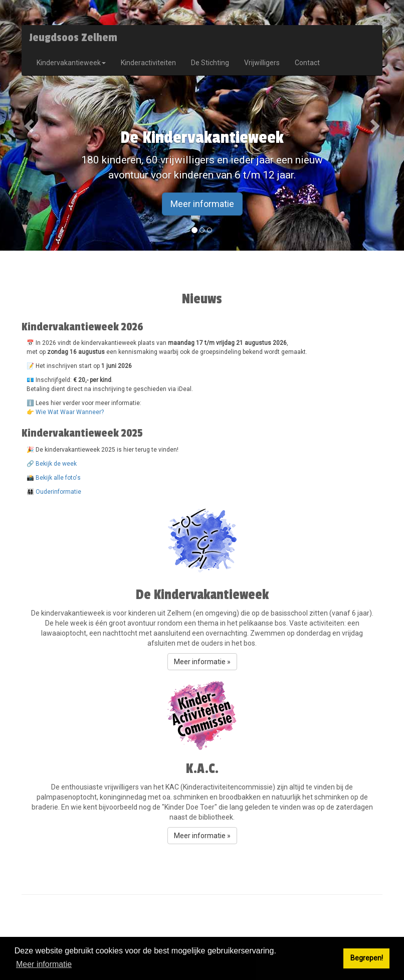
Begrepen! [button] (367, 958)
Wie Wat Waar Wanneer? (70, 412)
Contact (307, 63)
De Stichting (210, 63)
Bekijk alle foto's (58, 478)
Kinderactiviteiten (148, 63)
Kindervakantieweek (71, 63)
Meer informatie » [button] (202, 662)
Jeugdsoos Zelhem (73, 38)
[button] (30, 125)
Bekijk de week (56, 464)
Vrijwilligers (262, 63)
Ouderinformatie (58, 492)
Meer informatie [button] (44, 964)
